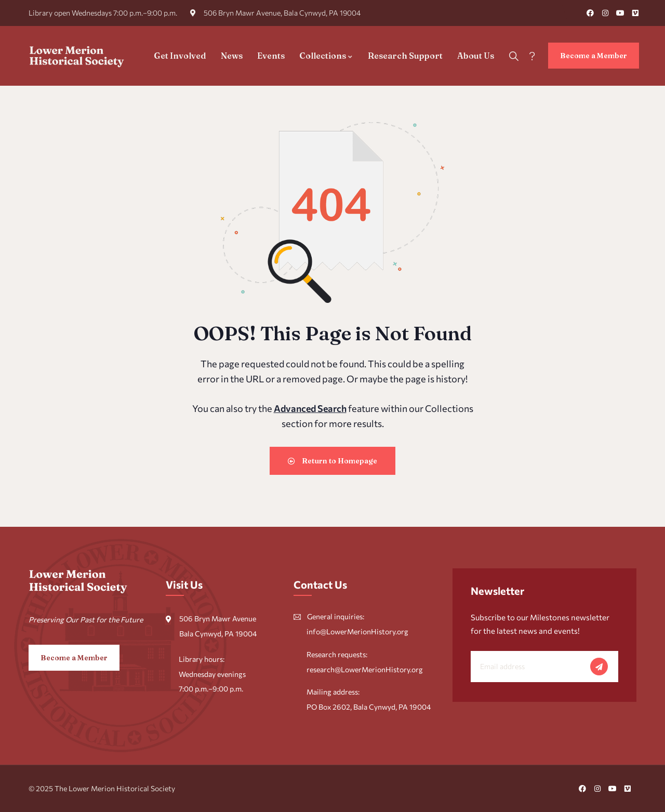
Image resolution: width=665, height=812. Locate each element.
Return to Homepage (332, 461)
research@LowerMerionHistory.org (365, 669)
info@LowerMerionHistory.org (357, 631)
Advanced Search (310, 408)
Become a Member (594, 56)
